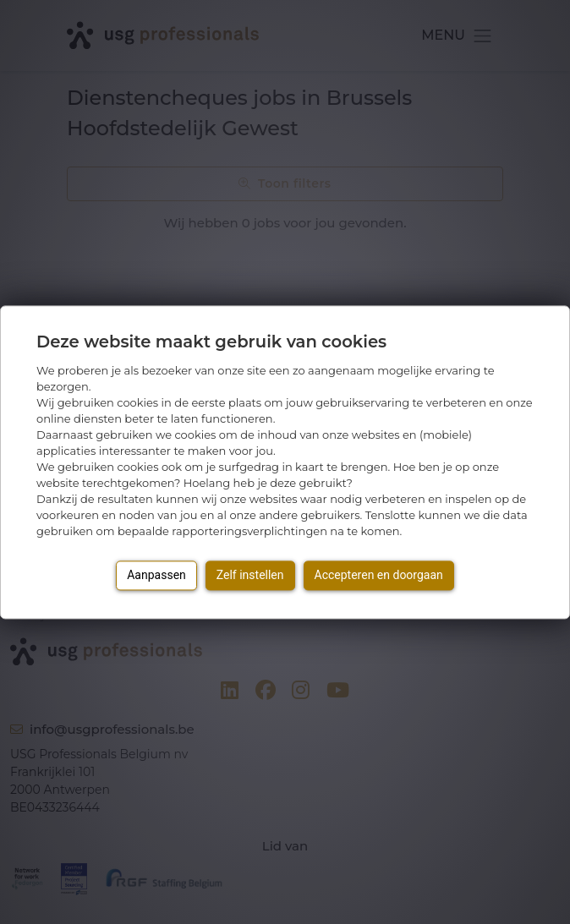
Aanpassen (156, 575)
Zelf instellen (250, 575)
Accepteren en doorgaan (379, 575)
